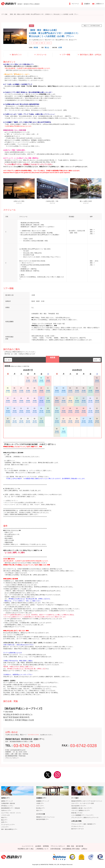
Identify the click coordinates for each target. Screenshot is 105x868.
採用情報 (46, 846)
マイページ (75, 4)
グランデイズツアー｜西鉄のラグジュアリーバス (85, 818)
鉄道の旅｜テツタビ (77, 813)
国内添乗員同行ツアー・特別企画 (10, 808)
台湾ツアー (4, 822)
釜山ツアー (4, 820)
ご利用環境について (42, 849)
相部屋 (53, 358)
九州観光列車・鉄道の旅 (8, 803)
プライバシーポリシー (12, 758)
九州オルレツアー (6, 810)
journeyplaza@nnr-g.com (18, 750)
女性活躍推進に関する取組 (71, 849)
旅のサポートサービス (78, 829)
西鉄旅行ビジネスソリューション (46, 817)
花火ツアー (39, 810)
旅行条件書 (80, 846)
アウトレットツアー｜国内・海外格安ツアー (84, 824)
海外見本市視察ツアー (42, 819)
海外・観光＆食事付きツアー (9, 829)
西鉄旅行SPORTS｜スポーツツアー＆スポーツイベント (87, 801)
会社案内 (38, 846)
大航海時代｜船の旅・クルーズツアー (82, 808)
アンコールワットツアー (8, 825)
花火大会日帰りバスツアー (79, 806)
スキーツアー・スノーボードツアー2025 (83, 803)
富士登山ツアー (41, 808)
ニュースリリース (28, 846)
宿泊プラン (4, 818)
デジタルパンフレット (78, 826)
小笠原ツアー (40, 803)
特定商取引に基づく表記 (26, 849)
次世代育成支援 (55, 849)
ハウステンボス (6, 815)
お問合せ (84, 849)
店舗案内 (87, 4)
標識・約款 (70, 846)
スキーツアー (40, 806)
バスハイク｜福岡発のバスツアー (81, 810)
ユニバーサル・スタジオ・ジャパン (11, 813)
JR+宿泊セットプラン (7, 806)
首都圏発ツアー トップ (43, 801)
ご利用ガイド (99, 4)
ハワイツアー (5, 827)
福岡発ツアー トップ (7, 801)
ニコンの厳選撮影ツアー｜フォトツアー (82, 815)
